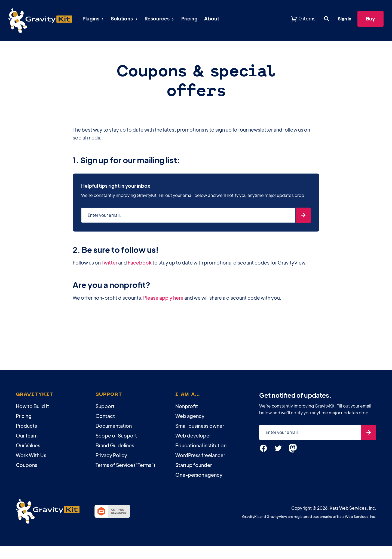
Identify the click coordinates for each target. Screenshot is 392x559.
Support (105, 406)
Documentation (114, 426)
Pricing (24, 416)
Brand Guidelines (115, 445)
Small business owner (200, 426)
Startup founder (194, 465)
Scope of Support (116, 436)
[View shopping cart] (303, 19)
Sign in (344, 19)
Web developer (193, 436)
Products (26, 426)
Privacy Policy (111, 455)
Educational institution (201, 445)
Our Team (27, 436)
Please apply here (163, 298)
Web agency (190, 416)
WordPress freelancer (200, 455)
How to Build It (32, 406)
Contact (105, 416)
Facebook (140, 263)
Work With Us (31, 455)
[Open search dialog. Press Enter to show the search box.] (327, 19)
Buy (370, 18)
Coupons (27, 465)
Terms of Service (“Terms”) (125, 465)
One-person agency (199, 475)
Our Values (28, 445)
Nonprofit (187, 406)
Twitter (109, 263)
